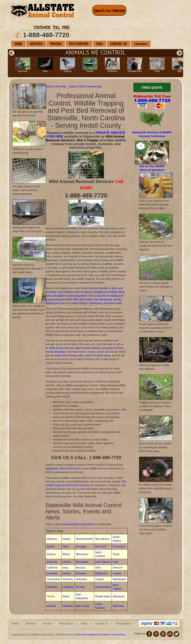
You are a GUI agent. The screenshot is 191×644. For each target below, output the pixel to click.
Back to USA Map (56, 86)
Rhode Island (103, 596)
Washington (119, 579)
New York (101, 547)
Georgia (51, 606)
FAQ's (100, 44)
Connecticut (54, 579)
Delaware (52, 587)
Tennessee (119, 547)
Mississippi (82, 562)
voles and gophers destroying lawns (66, 296)
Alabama (52, 539)
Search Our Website (109, 11)
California (52, 568)
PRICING (56, 44)
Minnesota (82, 554)
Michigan (81, 547)
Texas (116, 554)
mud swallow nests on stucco (75, 292)
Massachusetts (84, 539)
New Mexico (102, 539)
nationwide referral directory (62, 468)
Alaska (51, 547)
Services (31, 624)
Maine (66, 596)
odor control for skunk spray (94, 355)
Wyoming (118, 606)
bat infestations (103, 299)
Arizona (51, 554)
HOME (18, 44)
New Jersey (83, 606)
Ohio (98, 568)
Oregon (100, 579)
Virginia (117, 573)
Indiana (67, 562)
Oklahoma (101, 573)
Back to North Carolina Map (86, 86)
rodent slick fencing (65, 355)
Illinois (66, 554)
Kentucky (68, 579)
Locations (141, 44)
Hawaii (66, 539)
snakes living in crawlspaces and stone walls (96, 303)
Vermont (118, 568)
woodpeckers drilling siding (109, 292)
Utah (115, 562)
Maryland (68, 606)
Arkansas (52, 562)
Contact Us (101, 624)
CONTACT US (119, 44)
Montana (81, 573)
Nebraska (81, 579)
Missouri (81, 568)
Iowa (65, 568)
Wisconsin (119, 596)
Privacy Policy (123, 624)
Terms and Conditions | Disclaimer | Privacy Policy (101, 635)
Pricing (47, 624)
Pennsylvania (103, 587)
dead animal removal (61, 348)
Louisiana (68, 587)
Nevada (80, 587)
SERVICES (36, 44)
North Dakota (103, 562)
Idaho (66, 547)
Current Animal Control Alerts (78, 524)
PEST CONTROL (79, 44)
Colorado (52, 573)
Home (15, 624)
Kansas (67, 573)
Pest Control (66, 624)
